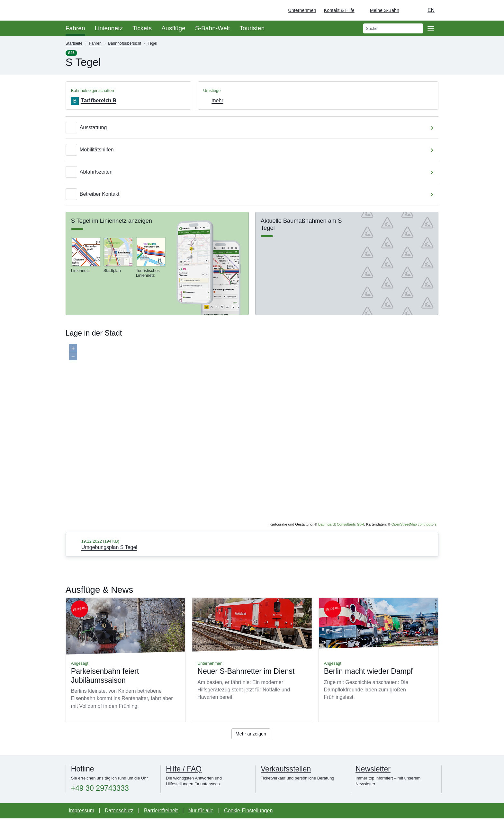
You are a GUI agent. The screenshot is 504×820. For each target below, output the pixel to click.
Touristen (252, 28)
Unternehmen (302, 10)
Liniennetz (109, 28)
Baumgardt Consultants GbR (341, 524)
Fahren (75, 28)
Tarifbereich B (99, 100)
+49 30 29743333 (100, 790)
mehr (217, 100)
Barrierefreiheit (161, 812)
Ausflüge (173, 28)
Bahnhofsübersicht (125, 43)
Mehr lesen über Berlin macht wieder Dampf (378, 660)
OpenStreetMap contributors (414, 524)
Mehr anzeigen (251, 734)
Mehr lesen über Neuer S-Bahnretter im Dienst (252, 660)
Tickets (142, 28)
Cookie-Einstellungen (248, 812)
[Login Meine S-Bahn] (381, 10)
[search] (393, 28)
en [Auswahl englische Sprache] (431, 10)
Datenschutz (119, 812)
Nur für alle (201, 812)
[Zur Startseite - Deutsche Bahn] (490, 10)
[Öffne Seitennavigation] (431, 28)
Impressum (81, 812)
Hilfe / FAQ (184, 770)
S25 (71, 53)
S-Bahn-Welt (212, 28)
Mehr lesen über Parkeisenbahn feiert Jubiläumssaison (126, 660)
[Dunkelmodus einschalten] (410, 10)
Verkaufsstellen (286, 770)
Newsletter (373, 770)
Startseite (74, 43)
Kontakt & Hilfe (339, 10)
